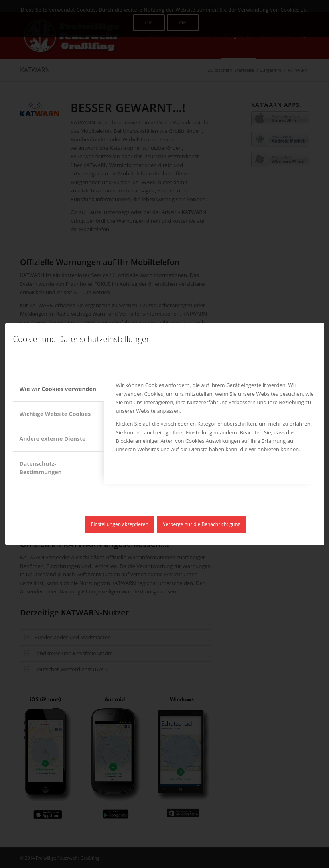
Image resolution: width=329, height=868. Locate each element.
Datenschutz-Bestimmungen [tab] (41, 468)
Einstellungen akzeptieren (120, 524)
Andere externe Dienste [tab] (53, 439)
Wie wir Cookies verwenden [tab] (58, 389)
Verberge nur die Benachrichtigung (202, 524)
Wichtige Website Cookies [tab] (55, 414)
